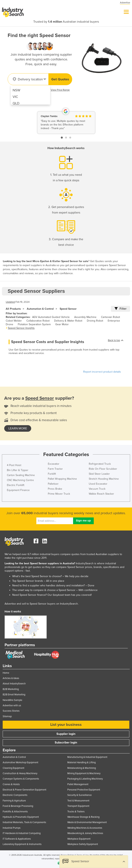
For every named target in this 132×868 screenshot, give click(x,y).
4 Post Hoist (14, 465)
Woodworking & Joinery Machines (85, 833)
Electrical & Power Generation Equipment (24, 790)
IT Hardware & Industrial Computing (22, 833)
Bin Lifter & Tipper (18, 470)
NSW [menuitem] (16, 90)
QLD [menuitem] (16, 103)
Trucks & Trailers (76, 812)
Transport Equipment (78, 806)
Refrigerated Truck (100, 464)
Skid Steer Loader (99, 474)
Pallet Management (78, 784)
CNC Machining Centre (20, 480)
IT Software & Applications (17, 839)
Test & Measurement (78, 801)
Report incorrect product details (102, 372)
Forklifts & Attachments (15, 812)
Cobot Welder (14, 321)
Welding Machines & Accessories (85, 828)
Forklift (52, 474)
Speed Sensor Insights (21, 328)
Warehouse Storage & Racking (83, 817)
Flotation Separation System (34, 324)
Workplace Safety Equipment (83, 844)
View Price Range (60, 90)
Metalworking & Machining (82, 768)
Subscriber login (66, 743)
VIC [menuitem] (15, 97)
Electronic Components (15, 795)
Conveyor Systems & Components (21, 779)
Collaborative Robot (38, 321)
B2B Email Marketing (14, 695)
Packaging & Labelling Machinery (85, 779)
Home (6, 673)
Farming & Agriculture (14, 801)
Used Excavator (98, 484)
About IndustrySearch (14, 684)
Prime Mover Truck (59, 494)
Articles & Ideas (11, 678)
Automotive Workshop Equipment (20, 762)
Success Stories (11, 711)
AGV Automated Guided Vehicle (51, 317)
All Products (13, 309)
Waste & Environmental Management (87, 822)
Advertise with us (12, 705)
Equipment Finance (18, 490)
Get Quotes (60, 79)
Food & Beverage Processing (18, 806)
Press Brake (55, 489)
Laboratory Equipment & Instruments (22, 844)
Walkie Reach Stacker (101, 494)
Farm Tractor (55, 469)
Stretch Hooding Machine (104, 479)
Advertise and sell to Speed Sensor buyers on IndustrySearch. (42, 604)
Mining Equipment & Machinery (84, 773)
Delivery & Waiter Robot (68, 321)
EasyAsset (58, 595)
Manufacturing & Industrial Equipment (87, 757)
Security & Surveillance (79, 795)
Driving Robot (95, 321)
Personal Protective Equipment (84, 790)
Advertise (125, 3)
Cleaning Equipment (13, 768)
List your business (66, 725)
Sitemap (7, 716)
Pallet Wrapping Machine (62, 479)
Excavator (54, 464)
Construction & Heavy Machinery (20, 773)
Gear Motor (62, 324)
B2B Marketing (11, 689)
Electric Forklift (16, 485)
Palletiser (53, 484)
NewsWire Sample (12, 700)
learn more (18, 428)
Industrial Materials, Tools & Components (24, 822)
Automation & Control (40, 309)
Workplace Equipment (79, 839)
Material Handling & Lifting (81, 762)
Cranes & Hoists (11, 784)
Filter (121, 309)
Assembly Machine (85, 317)
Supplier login (66, 734)
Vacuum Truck (97, 489)
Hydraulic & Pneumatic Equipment (21, 817)
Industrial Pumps (12, 828)
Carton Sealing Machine (21, 475)
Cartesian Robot (110, 317)
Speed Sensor (68, 309)
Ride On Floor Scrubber (103, 469)
